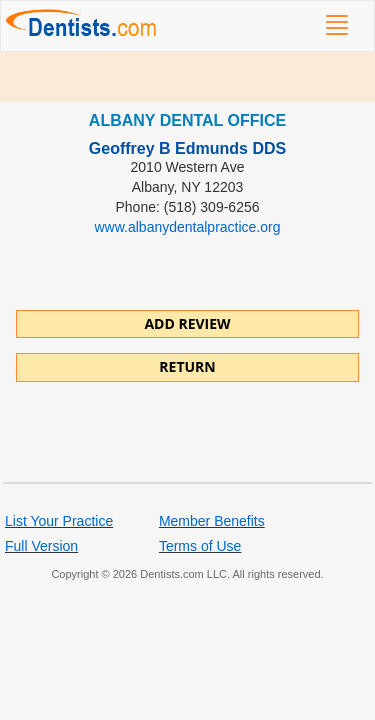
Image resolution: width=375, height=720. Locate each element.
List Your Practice (59, 521)
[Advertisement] (187, 77)
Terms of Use (200, 546)
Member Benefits (212, 521)
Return (187, 366)
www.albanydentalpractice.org (188, 227)
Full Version (41, 546)
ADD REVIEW (187, 323)
